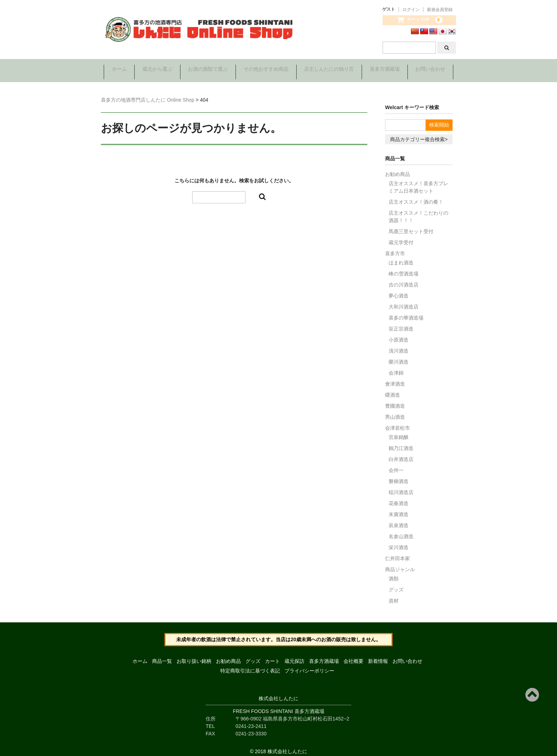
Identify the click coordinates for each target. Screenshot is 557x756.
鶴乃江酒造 (401, 443)
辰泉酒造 (399, 520)
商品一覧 (162, 656)
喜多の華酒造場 (406, 313)
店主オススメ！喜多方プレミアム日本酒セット (418, 182)
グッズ (396, 585)
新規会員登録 (440, 10)
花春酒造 (399, 498)
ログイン (411, 10)
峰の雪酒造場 (404, 269)
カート (272, 656)
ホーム (117, 70)
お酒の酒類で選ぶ (207, 70)
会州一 (396, 465)
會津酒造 (395, 379)
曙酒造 (393, 390)
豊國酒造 (395, 401)
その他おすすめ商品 (266, 70)
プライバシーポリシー (309, 666)
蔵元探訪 (294, 656)
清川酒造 (399, 346)
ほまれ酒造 (401, 258)
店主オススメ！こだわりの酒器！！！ (418, 212)
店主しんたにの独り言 (330, 70)
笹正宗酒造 (401, 324)
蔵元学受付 (401, 237)
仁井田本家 (398, 553)
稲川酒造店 (401, 487)
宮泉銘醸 (399, 432)
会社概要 (353, 656)
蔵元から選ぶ (156, 70)
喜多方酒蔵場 (386, 70)
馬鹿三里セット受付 (411, 226)
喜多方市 (395, 248)
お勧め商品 (398, 169)
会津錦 (396, 368)
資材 (394, 596)
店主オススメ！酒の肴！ (416, 197)
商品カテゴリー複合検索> (419, 134)
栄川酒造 (399, 542)
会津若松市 (398, 423)
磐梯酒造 (399, 476)
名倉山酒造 (401, 531)
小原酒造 (399, 335)
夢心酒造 (399, 291)
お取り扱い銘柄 (194, 656)
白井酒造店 (401, 454)
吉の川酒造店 (404, 280)
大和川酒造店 (404, 302)
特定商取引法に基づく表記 (250, 666)
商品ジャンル (400, 564)
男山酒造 (395, 412)
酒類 (394, 574)
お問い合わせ (433, 70)
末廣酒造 (399, 509)
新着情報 (378, 656)
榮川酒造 (399, 357)
